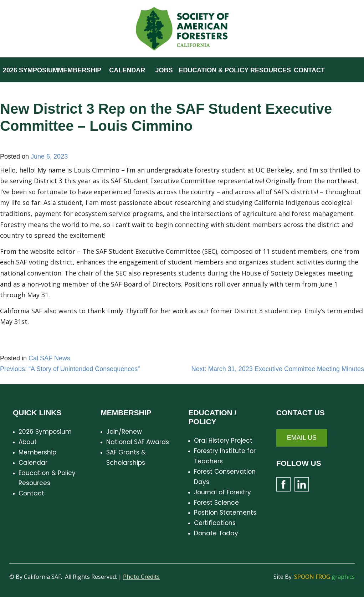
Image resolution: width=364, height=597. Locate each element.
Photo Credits (141, 577)
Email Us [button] (302, 438)
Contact (31, 493)
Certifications (215, 523)
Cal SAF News (49, 358)
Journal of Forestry (222, 492)
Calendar (33, 463)
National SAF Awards (138, 442)
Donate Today (216, 533)
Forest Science (216, 503)
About (28, 442)
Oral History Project (223, 441)
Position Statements (225, 513)
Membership (37, 452)
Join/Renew (124, 432)
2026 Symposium (45, 432)
